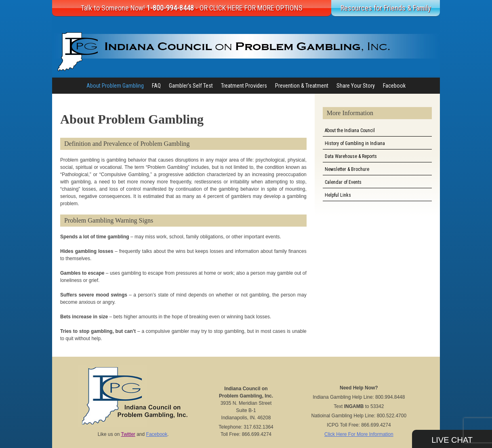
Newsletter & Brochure (347, 169)
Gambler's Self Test (191, 86)
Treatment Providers (244, 86)
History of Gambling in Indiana (355, 143)
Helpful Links (338, 195)
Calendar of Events (343, 182)
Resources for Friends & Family (386, 8)
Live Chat (452, 440)
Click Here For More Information (359, 434)
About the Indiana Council (350, 130)
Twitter (128, 434)
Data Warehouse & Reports (351, 156)
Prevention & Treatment (302, 86)
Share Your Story (356, 86)
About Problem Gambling (115, 86)
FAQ (156, 86)
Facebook (394, 86)
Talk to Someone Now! (192, 8)
